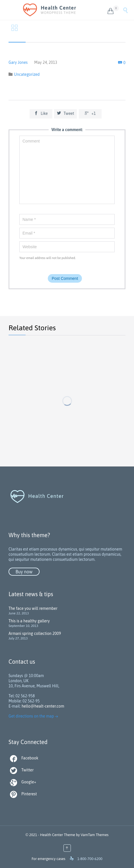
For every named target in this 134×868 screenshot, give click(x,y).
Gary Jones (18, 62)
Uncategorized (27, 74)
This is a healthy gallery (29, 621)
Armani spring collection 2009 (35, 633)
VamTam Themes (95, 835)
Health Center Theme (58, 835)
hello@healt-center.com (43, 706)
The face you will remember (33, 608)
